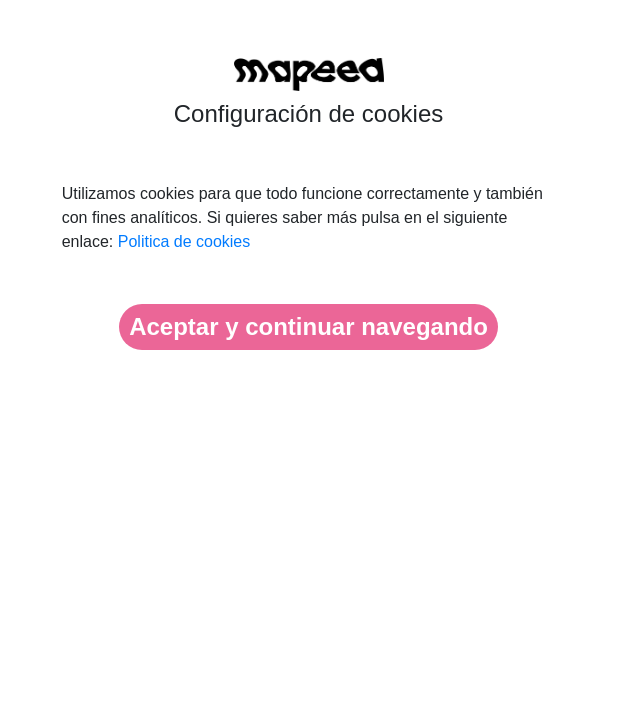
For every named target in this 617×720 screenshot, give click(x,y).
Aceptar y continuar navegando (308, 326)
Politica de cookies (184, 241)
